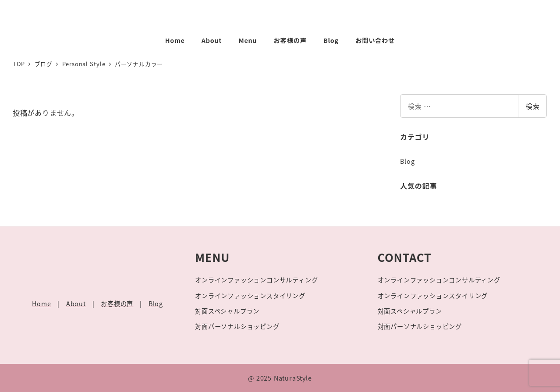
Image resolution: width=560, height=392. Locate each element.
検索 (532, 106)
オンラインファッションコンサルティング (256, 280)
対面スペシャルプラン (227, 311)
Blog (407, 161)
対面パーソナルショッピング (237, 326)
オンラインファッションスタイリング (250, 296)
